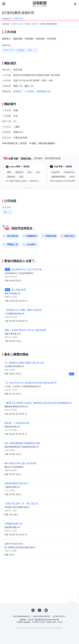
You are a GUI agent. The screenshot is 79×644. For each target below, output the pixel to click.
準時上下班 (8, 50)
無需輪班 (21, 50)
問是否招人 (70, 236)
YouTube (46, 610)
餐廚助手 (18, 91)
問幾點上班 (13, 244)
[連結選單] (4, 4)
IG (33, 610)
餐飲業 (28, 24)
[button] (27, 188)
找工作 (21, 24)
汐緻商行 (35, 24)
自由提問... (32, 244)
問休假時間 (13, 236)
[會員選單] (75, 4)
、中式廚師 (29, 91)
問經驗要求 (32, 236)
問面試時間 (51, 236)
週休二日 (32, 50)
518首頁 (14, 24)
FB (40, 610)
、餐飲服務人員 (43, 91)
